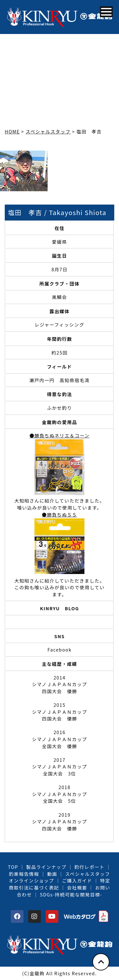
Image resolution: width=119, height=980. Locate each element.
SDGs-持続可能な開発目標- (71, 894)
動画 (52, 874)
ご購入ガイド (77, 880)
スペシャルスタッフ (87, 874)
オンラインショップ (31, 880)
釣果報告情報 (24, 874)
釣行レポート (89, 867)
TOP (13, 867)
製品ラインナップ (46, 867)
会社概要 (77, 887)
